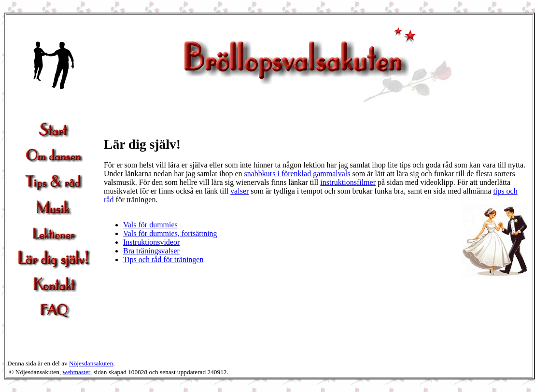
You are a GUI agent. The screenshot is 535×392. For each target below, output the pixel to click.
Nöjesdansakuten (91, 363)
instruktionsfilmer (348, 182)
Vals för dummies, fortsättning (170, 233)
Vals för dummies (150, 225)
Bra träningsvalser (151, 251)
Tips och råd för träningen (163, 259)
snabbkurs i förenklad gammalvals (297, 174)
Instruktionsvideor (151, 242)
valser (239, 191)
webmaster (77, 372)
